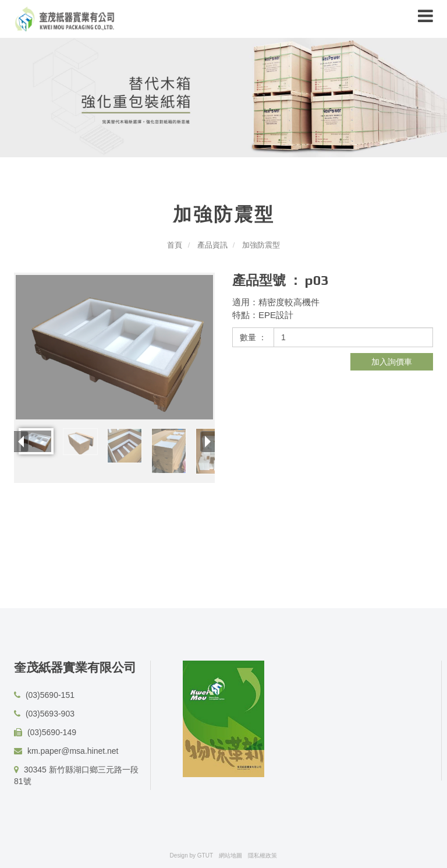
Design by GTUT (191, 855)
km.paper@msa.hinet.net (66, 751)
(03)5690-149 (45, 732)
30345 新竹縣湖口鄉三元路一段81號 (76, 775)
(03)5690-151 (44, 695)
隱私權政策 (262, 855)
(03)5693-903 (44, 714)
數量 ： (253, 337)
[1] (353, 337)
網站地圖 (230, 855)
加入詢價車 (392, 362)
